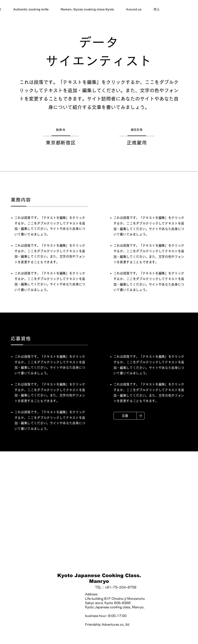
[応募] (125, 416)
